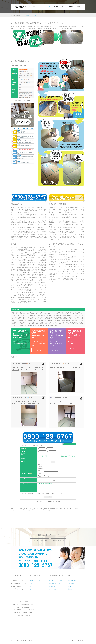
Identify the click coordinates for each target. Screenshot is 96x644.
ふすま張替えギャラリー (36, 583)
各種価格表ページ (19, 15)
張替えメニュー (56, 7)
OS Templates (81, 641)
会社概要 (70, 589)
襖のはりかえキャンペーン (55, 583)
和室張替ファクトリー (24, 7)
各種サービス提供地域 (73, 580)
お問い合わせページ (73, 583)
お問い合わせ (80, 7)
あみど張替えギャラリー (36, 589)
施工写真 (64, 7)
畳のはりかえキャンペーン (55, 580)
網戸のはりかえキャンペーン (56, 589)
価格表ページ (72, 7)
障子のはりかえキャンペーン (56, 586)
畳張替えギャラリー (35, 580)
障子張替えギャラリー (35, 586)
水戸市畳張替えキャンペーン (30, 15)
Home (49, 7)
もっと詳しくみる (38, 350)
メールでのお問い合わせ (59, 540)
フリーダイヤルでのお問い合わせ (39, 540)
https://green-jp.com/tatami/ (37, 641)
